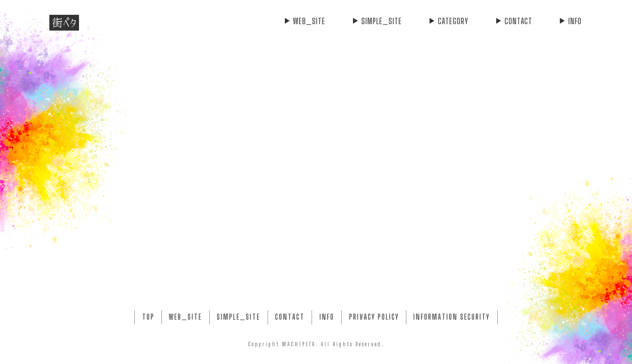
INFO (570, 21)
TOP (148, 317)
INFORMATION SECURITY (452, 317)
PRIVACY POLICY (374, 317)
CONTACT (513, 21)
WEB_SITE (304, 21)
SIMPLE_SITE (377, 21)
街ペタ (64, 23)
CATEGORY (448, 21)
